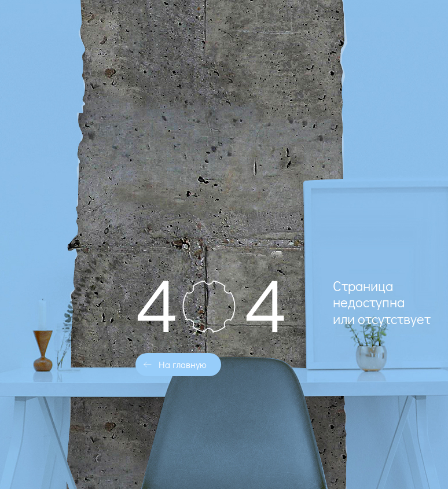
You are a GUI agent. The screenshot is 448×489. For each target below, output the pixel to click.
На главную (183, 364)
